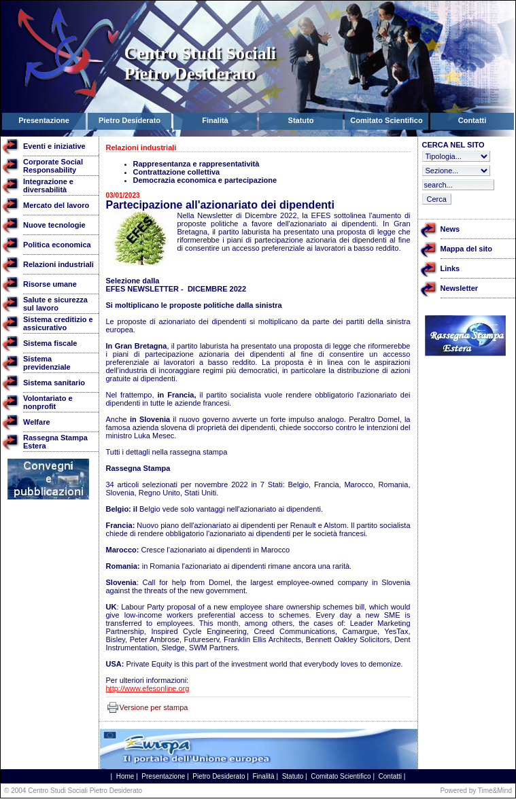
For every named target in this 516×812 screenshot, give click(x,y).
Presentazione (163, 776)
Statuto (293, 776)
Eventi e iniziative (54, 146)
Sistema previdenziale (47, 363)
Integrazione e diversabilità (48, 186)
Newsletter (460, 288)
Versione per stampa (154, 707)
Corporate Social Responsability (53, 166)
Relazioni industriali (58, 264)
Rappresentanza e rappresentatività (196, 164)
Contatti (390, 776)
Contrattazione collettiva (177, 172)
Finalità (263, 776)
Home (125, 776)
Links (450, 268)
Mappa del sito (466, 249)
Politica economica (57, 245)
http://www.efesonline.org (148, 688)
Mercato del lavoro (56, 205)
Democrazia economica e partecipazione (205, 180)
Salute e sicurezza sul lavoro (55, 304)
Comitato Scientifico (341, 776)
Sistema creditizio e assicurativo (58, 323)
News (450, 229)
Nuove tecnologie (54, 225)
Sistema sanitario (54, 383)
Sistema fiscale (50, 343)
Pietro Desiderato (219, 776)
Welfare (37, 422)
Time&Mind (495, 791)
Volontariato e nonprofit (48, 402)
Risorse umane (50, 284)
